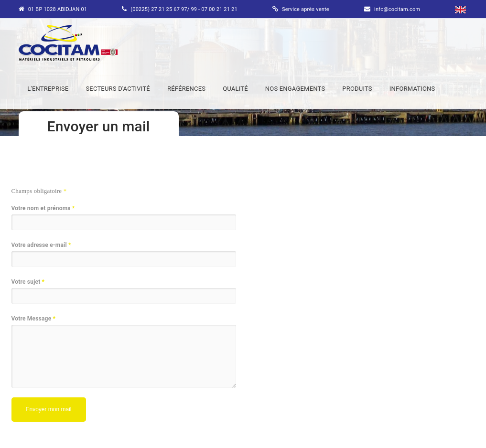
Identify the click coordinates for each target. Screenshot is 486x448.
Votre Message (34, 319)
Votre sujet (28, 282)
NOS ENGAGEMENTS (295, 89)
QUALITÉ (235, 89)
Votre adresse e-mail (41, 245)
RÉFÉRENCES (186, 89)
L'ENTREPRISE (48, 89)
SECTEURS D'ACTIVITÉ (118, 89)
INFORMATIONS (412, 89)
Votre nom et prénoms (43, 208)
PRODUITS (357, 89)
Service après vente (306, 9)
